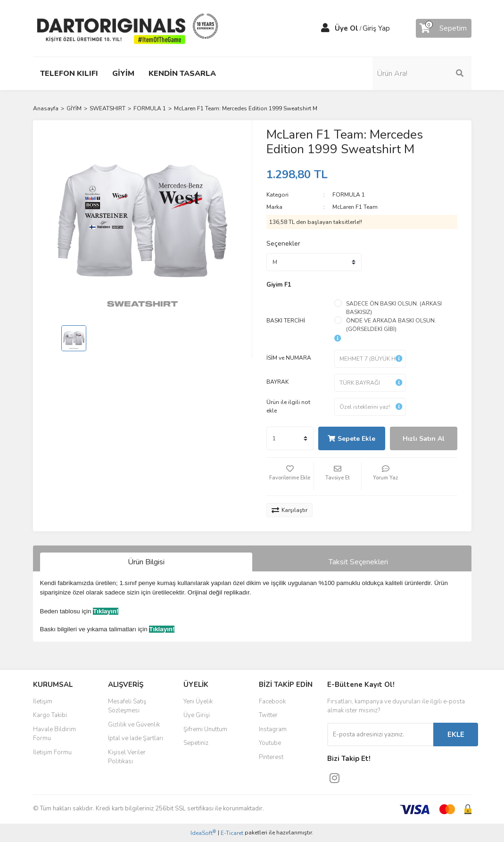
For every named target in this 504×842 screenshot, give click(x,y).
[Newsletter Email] (380, 735)
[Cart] (444, 28)
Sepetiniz (196, 743)
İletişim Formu (52, 752)
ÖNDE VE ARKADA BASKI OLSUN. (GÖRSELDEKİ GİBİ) (391, 325)
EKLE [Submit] (456, 735)
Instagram (273, 729)
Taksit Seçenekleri (358, 562)
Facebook (272, 702)
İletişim (43, 702)
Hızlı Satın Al (424, 439)
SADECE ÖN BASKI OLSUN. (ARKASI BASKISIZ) (394, 308)
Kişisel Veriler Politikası (127, 757)
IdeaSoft (203, 833)
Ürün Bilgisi (146, 562)
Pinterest (271, 757)
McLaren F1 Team (355, 207)
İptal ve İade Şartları (136, 738)
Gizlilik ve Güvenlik (134, 725)
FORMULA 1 (349, 195)
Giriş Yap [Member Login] (376, 28)
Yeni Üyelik (198, 702)
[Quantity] (290, 438)
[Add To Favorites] (290, 477)
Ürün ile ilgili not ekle (288, 406)
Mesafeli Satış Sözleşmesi (127, 706)
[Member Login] (325, 28)
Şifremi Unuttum (205, 729)
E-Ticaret (232, 833)
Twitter (268, 715)
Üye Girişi (197, 715)
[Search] (422, 74)
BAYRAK (277, 382)
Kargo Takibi (50, 715)
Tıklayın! (106, 611)
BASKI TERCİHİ (286, 321)
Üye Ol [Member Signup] (347, 28)
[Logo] (127, 28)
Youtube (270, 743)
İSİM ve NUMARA (289, 358)
